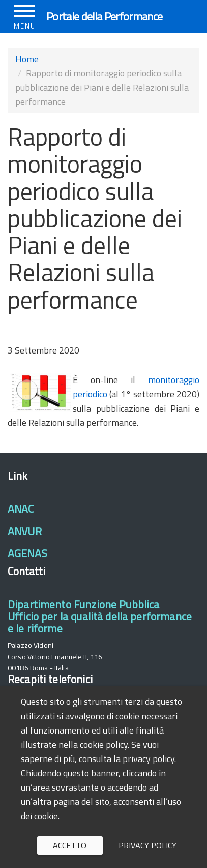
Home (27, 59)
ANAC (21, 509)
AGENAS (27, 553)
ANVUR (25, 531)
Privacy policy (147, 845)
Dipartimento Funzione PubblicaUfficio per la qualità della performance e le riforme (100, 616)
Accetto (70, 845)
